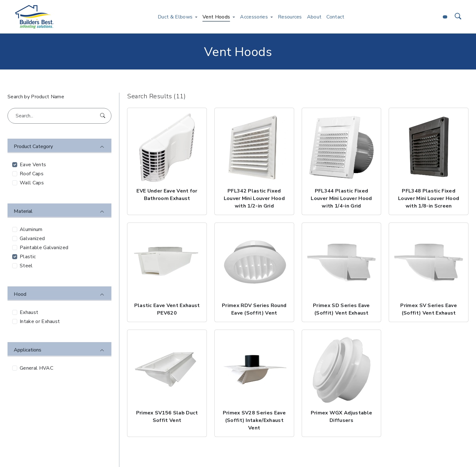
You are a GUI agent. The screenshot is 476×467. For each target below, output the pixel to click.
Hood (20, 294)
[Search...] (59, 116)
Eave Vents (33, 165)
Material (23, 211)
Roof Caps (32, 174)
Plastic (28, 257)
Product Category (33, 146)
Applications (28, 350)
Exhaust (29, 312)
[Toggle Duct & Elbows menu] (196, 17)
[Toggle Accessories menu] (272, 17)
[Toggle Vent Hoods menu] (234, 17)
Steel (26, 266)
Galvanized (32, 239)
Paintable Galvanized (44, 248)
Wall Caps (32, 183)
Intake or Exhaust (40, 321)
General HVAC (36, 368)
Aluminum (31, 229)
